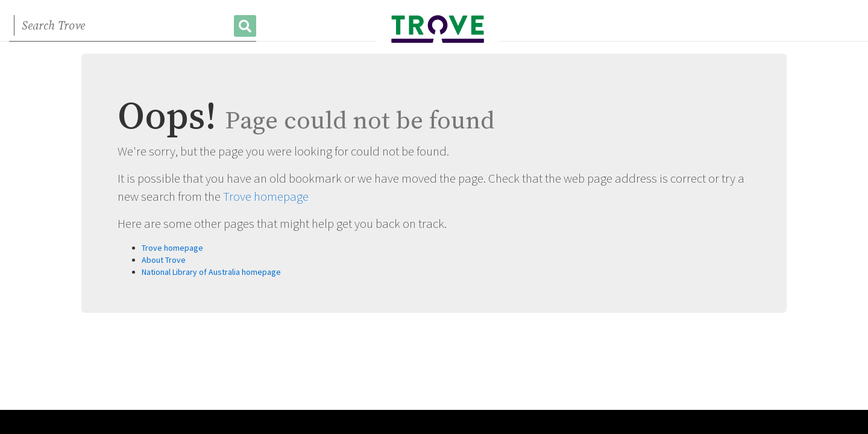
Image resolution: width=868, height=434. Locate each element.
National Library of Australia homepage (211, 272)
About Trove (164, 260)
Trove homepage (266, 196)
